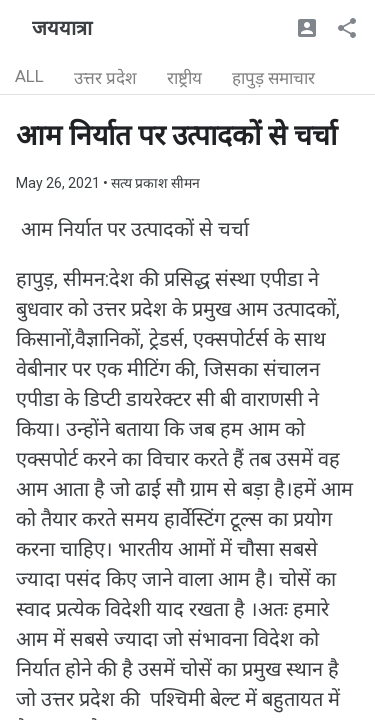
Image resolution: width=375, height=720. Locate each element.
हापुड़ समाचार (273, 78)
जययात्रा (62, 28)
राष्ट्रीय (184, 78)
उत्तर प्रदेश (105, 78)
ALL (29, 76)
